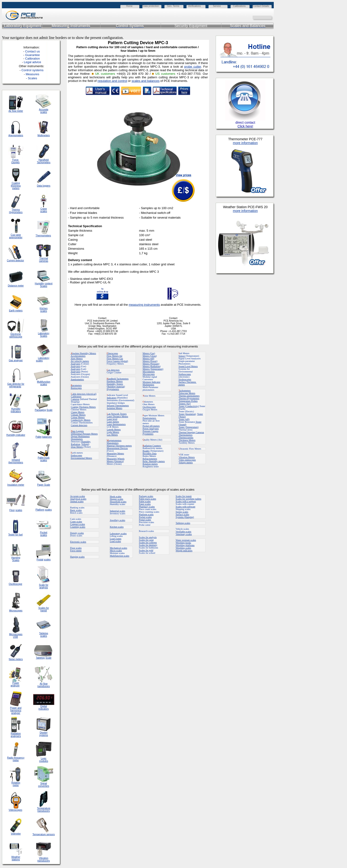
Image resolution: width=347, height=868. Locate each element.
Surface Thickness (187, 382)
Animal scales (77, 501)
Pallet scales (145, 501)
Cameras (75, 399)
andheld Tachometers (118, 379)
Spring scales (182, 512)
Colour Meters (78, 417)
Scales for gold (146, 550)
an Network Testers (117, 414)
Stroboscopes (185, 379)
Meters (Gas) (149, 353)
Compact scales (78, 524)
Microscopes (149, 374)
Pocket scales (145, 517)
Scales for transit (184, 496)
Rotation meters (150, 464)
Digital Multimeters (80, 436)
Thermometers (186, 435)
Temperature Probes (188, 401)
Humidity (86, 442)
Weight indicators (184, 551)
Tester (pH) (184, 419)
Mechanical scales (118, 548)
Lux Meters (112, 435)
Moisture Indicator (152, 382)
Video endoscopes (187, 460)
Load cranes (116, 539)
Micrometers (149, 372)
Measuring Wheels (116, 459)
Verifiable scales (183, 532)
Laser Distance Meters (118, 416)
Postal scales (145, 520)
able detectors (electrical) (84, 394)
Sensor (182, 356)
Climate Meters (78, 415)
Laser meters (113, 422)
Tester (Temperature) (189, 427)
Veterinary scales (184, 534)
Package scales (146, 496)
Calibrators (76, 396)
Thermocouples (186, 438)
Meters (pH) (148, 359)
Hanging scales (77, 557)
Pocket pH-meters (151, 426)
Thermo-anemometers (189, 396)
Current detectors (79, 425)
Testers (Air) (185, 404)
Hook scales (116, 496)
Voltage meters (186, 462)
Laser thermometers (116, 424)
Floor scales (76, 548)
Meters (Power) (150, 361)
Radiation (75, 444)
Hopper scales (116, 499)
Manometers (113, 443)
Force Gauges (16, 161)
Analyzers (75, 364)
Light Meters (113, 432)
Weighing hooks (183, 543)
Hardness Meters (115, 381)
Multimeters (44, 135)
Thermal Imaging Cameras (191, 432)
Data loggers (44, 186)
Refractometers (150, 459)
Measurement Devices (117, 448)
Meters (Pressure (151, 364)
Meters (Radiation (151, 366)
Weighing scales (183, 548)
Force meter (76, 551)
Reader (146, 451)
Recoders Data (150, 453)
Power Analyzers (151, 429)
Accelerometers (78, 356)
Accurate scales (78, 496)
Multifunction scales (119, 556)
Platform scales (146, 514)
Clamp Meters (78, 412)
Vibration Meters (187, 457)
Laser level (112, 419)
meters (181, 385)
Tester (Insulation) (187, 414)
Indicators (112, 398)
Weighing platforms (185, 545)
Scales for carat (146, 540)
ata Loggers (77, 431)
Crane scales (76, 522)
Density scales (77, 533)
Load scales (115, 541)
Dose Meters (77, 447)
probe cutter (193, 67)
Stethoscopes (185, 374)
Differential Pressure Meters (84, 434)
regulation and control (112, 81)
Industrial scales (117, 511)
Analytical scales (78, 499)
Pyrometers (148, 434)
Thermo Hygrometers (16, 211)
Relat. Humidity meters (154, 461)
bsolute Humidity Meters (83, 353)
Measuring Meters (115, 453)
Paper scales (145, 504)
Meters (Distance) (115, 461)
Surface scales (182, 514)
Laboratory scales (118, 533)
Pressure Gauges (151, 431)
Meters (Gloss (149, 356)
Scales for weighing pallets (188, 499)
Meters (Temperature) (153, 369)
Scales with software (185, 507)
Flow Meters (113, 356)
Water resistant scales (186, 540)
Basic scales (76, 510)
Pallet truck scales (147, 499)
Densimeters (77, 439)
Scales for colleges (148, 542)
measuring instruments (144, 305)
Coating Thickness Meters (83, 407)
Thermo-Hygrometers (189, 398)
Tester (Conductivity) (189, 406)
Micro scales (116, 551)
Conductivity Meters (81, 420)
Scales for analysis (148, 537)
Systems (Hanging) (185, 517)
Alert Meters (77, 359)
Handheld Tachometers (43, 161)
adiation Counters (152, 446)
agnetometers (114, 440)
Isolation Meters (115, 408)
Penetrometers (149, 418)
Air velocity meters (80, 361)
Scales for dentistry (148, 545)
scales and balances (146, 81)
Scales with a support (186, 501)
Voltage (85, 444)
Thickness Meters (187, 440)
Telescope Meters (187, 393)
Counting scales (78, 527)
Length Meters (114, 429)
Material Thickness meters (119, 446)
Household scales (118, 502)
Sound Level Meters (188, 366)
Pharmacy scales (147, 507)
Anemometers (77, 379)
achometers (185, 391)
